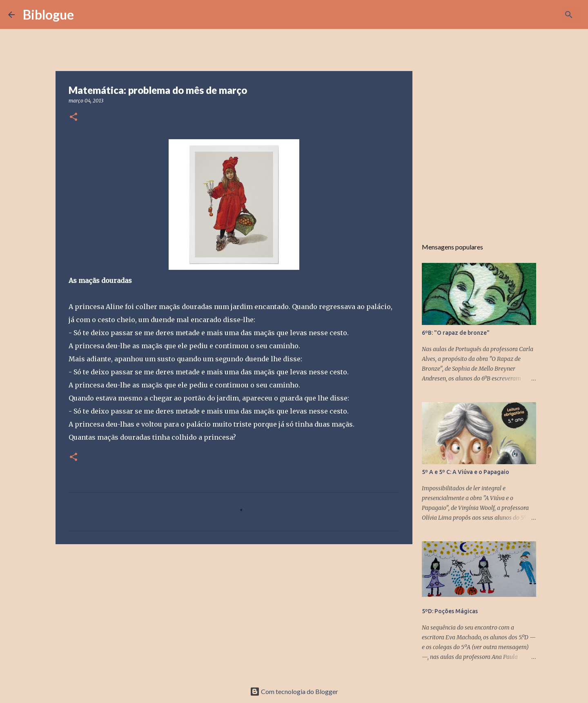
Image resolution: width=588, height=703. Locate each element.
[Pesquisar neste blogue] (539, 15)
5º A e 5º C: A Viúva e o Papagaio (465, 472)
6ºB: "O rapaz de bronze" (456, 333)
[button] (73, 117)
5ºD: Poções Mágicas (450, 611)
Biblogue (48, 14)
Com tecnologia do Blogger (294, 691)
